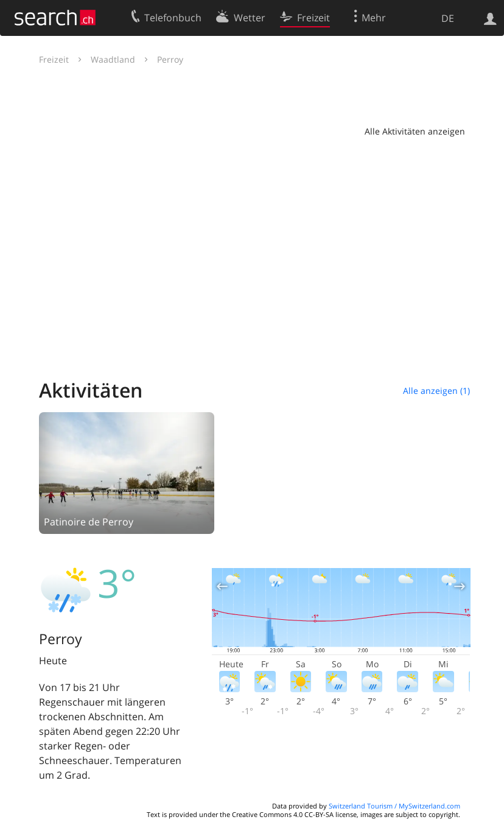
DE (448, 18)
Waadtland (113, 59)
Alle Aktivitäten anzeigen (415, 131)
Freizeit (54, 59)
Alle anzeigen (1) (436, 391)
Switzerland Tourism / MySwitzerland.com (394, 806)
